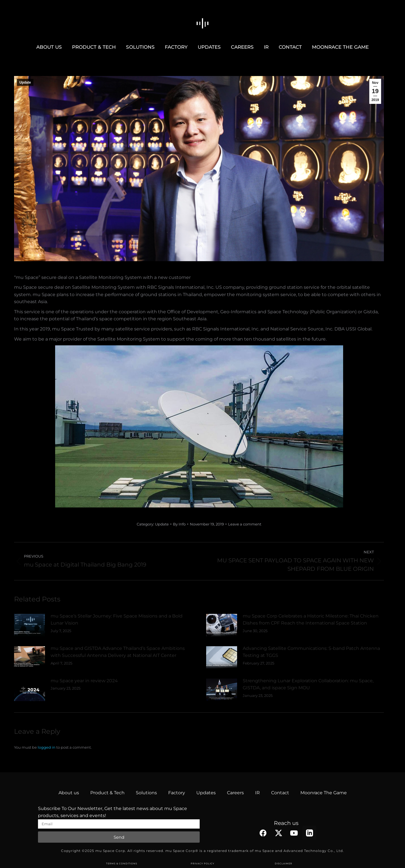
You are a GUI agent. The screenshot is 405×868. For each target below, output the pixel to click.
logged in (47, 747)
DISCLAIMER (283, 863)
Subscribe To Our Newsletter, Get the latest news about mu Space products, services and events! (112, 812)
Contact (280, 793)
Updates (206, 793)
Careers (235, 793)
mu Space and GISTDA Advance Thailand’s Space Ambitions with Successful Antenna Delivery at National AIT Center (118, 652)
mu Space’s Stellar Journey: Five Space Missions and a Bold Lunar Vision (117, 620)
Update (25, 82)
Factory (177, 793)
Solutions (146, 793)
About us (69, 793)
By (179, 524)
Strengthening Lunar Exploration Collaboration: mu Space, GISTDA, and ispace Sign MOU (308, 684)
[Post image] (30, 625)
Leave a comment (245, 524)
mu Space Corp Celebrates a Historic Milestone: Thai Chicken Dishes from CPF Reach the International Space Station (311, 620)
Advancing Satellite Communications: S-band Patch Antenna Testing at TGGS (311, 652)
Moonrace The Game (324, 793)
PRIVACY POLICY (202, 863)
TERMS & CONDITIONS (122, 863)
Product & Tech (107, 793)
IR (257, 793)
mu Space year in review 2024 (84, 681)
